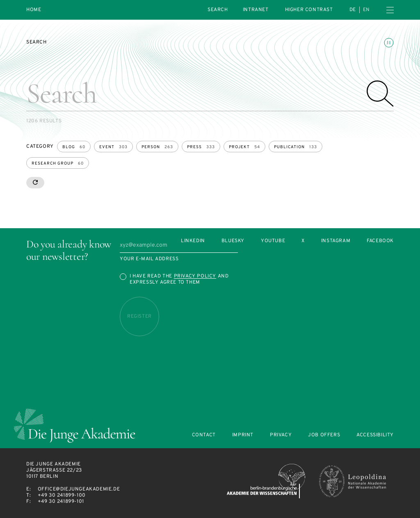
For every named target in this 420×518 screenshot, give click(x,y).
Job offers (324, 435)
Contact (204, 435)
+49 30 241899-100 (62, 495)
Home (34, 10)
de (353, 10)
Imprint (243, 435)
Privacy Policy (195, 276)
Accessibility (375, 435)
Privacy (281, 435)
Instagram (336, 241)
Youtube (273, 241)
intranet (256, 10)
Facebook (380, 241)
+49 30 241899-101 (61, 502)
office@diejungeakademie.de (79, 489)
